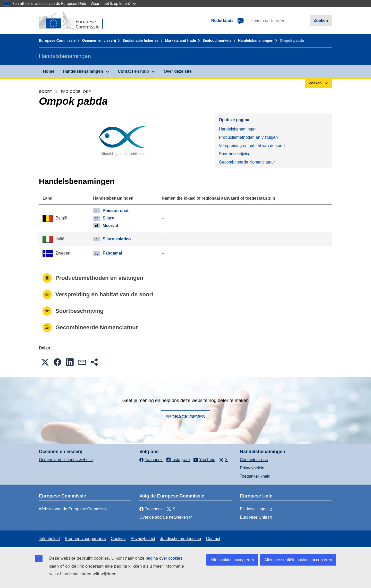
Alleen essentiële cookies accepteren (298, 560)
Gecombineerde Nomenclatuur (247, 162)
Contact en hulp (133, 71)
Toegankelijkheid (255, 476)
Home (49, 71)
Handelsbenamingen (256, 40)
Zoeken (321, 21)
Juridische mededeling (180, 539)
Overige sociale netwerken (164, 517)
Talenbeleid (49, 539)
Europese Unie (254, 517)
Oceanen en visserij (99, 40)
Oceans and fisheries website (66, 460)
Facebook (151, 509)
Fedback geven (185, 417)
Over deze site (178, 71)
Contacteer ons (254, 460)
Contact (213, 539)
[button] (45, 362)
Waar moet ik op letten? (113, 3)
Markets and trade (181, 40)
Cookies (118, 539)
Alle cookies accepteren (232, 560)
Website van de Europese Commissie (73, 509)
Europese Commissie (57, 40)
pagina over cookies (164, 558)
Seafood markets (217, 40)
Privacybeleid (252, 468)
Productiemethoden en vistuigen (248, 137)
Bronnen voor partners (85, 539)
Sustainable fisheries (140, 40)
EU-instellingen (254, 509)
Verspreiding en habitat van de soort (252, 146)
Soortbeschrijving (235, 154)
